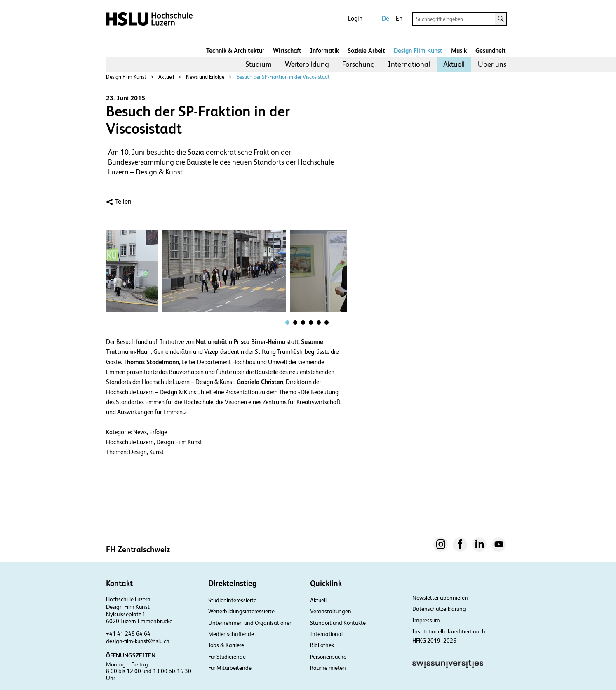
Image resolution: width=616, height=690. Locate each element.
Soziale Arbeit (366, 51)
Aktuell (454, 64)
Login (355, 18)
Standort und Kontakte (338, 623)
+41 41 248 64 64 (128, 633)
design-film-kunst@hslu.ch (138, 641)
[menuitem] (259, 64)
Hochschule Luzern (130, 442)
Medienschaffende (231, 634)
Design (138, 452)
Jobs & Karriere (226, 645)
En (399, 18)
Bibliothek (322, 645)
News (140, 432)
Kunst (156, 452)
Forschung (359, 64)
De (386, 18)
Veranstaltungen (331, 611)
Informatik (324, 51)
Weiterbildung (307, 64)
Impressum (426, 620)
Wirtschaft (287, 51)
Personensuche (328, 657)
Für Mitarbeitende (230, 668)
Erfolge (158, 432)
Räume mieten (328, 668)
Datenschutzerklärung (439, 609)
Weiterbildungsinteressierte (241, 611)
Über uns (492, 64)
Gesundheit (491, 51)
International (409, 64)
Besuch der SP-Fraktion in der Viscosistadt (283, 77)
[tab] (287, 323)
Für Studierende (227, 657)
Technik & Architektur (235, 51)
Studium (259, 64)
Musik (459, 51)
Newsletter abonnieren (440, 598)
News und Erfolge (205, 77)
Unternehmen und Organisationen (250, 623)
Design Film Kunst (418, 51)
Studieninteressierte (232, 600)
